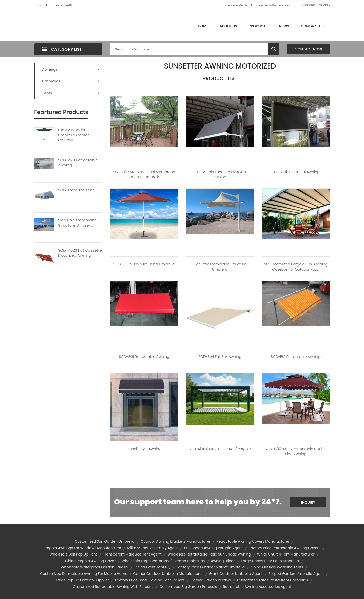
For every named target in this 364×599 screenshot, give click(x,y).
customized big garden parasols (188, 587)
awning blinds (223, 561)
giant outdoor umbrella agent (236, 574)
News (284, 26)
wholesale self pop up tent (73, 554)
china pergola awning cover (90, 561)
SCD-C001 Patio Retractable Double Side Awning (296, 451)
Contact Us (312, 26)
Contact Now (308, 49)
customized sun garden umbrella (105, 541)
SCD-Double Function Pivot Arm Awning (220, 174)
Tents (71, 93)
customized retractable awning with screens (113, 587)
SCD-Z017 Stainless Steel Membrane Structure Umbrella (144, 174)
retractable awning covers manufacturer (253, 541)
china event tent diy (152, 567)
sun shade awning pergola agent (213, 548)
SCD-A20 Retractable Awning (78, 163)
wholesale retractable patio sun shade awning (209, 554)
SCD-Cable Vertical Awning (296, 172)
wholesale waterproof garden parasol (95, 567)
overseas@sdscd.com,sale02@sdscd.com (258, 5)
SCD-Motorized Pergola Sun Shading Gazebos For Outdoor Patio (296, 267)
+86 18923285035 (316, 5)
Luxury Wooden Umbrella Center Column (74, 135)
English (42, 5)
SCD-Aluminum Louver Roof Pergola (220, 449)
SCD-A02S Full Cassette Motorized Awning (80, 253)
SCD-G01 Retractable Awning (144, 357)
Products (258, 26)
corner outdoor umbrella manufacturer (168, 574)
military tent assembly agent (153, 548)
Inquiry (308, 502)
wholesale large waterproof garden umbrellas (163, 561)
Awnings (71, 69)
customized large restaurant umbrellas (273, 580)
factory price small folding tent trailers (150, 580)
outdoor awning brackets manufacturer (175, 541)
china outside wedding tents (277, 567)
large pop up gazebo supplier (82, 580)
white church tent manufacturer (286, 554)
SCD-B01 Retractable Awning (296, 357)
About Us (228, 26)
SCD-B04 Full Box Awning (220, 357)
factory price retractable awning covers (285, 548)
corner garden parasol (211, 580)
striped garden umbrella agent (296, 574)
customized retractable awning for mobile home (84, 574)
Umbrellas (71, 81)
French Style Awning (144, 449)
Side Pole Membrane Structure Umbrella (77, 223)
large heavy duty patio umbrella (270, 561)
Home (203, 26)
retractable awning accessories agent (257, 587)
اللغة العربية (63, 5)
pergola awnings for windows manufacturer (82, 548)
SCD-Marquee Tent (76, 190)
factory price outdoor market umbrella (211, 567)
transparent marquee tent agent (132, 554)
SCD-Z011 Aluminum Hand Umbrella (144, 264)
